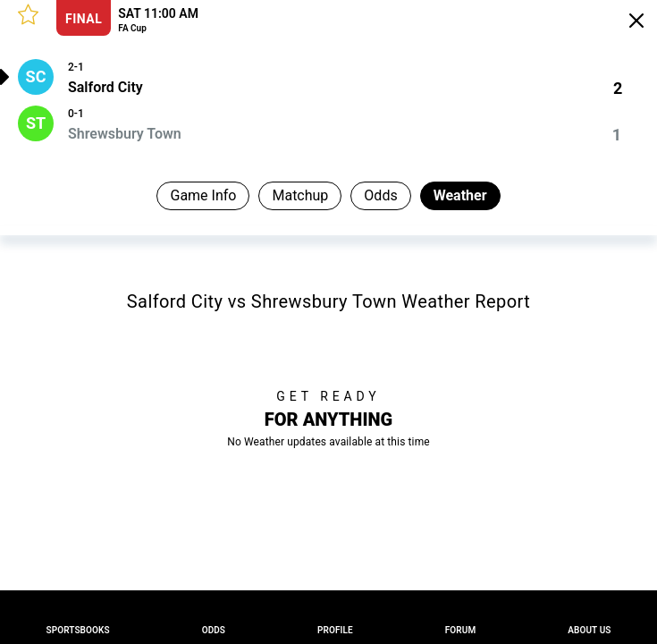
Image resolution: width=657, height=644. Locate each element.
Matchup (300, 195)
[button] (28, 14)
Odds (380, 195)
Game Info (203, 195)
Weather (460, 195)
